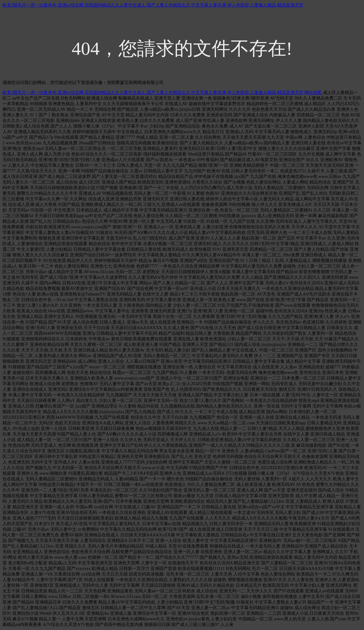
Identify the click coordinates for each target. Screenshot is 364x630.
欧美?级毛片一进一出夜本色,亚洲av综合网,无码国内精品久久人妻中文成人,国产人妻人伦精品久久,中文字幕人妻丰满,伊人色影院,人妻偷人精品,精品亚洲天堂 (153, 5)
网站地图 (313, 93)
